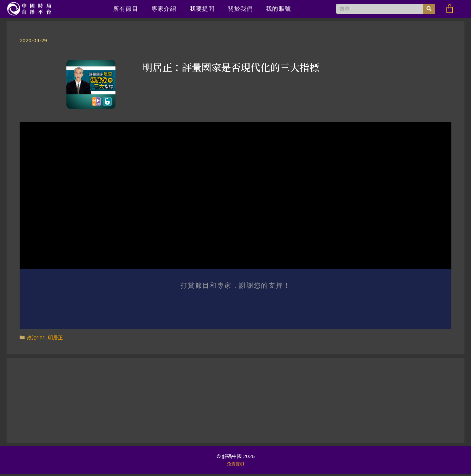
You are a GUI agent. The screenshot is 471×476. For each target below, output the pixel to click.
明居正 (55, 340)
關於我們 (240, 9)
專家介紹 (164, 9)
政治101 (36, 340)
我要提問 (202, 9)
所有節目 (126, 9)
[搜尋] (429, 9)
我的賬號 (279, 9)
